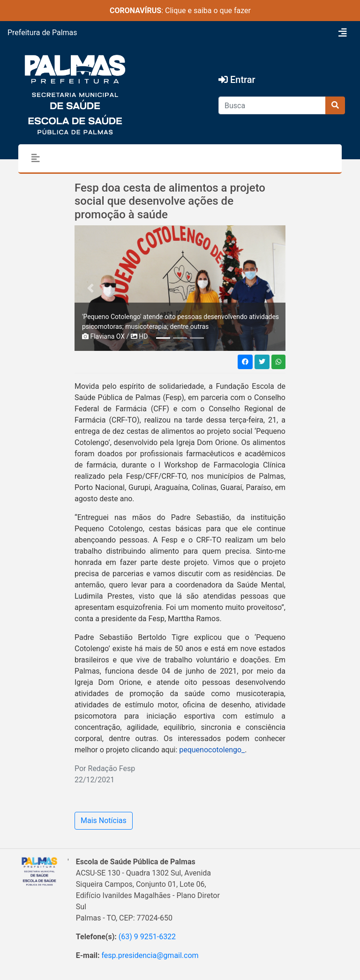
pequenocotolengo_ (211, 750)
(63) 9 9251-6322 (147, 937)
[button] (90, 288)
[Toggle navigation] (343, 33)
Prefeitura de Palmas (42, 33)
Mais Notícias (104, 820)
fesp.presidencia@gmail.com (150, 955)
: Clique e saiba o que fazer (180, 11)
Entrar (237, 80)
